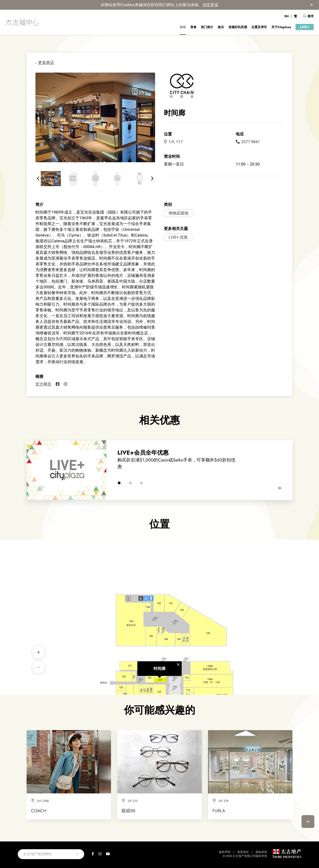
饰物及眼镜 (179, 213)
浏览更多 (210, 5)
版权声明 (225, 852)
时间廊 (159, 610)
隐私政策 (261, 852)
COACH (39, 811)
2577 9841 (248, 142)
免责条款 (243, 852)
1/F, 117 (173, 142)
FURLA (219, 811)
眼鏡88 (128, 811)
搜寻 (308, 16)
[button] (38, 179)
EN (287, 16)
